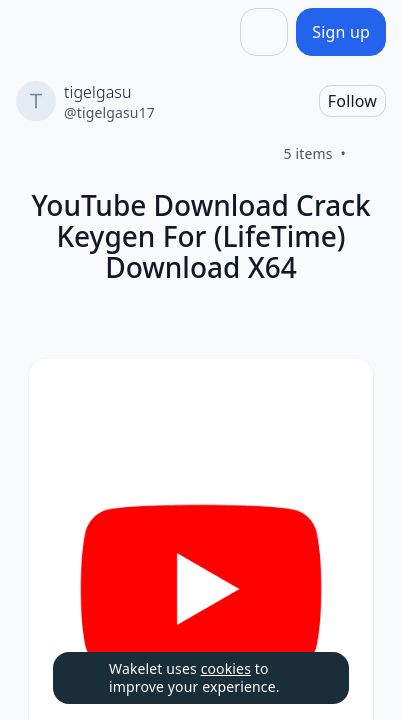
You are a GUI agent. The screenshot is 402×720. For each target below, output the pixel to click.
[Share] (264, 32)
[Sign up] (341, 32)
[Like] (370, 154)
